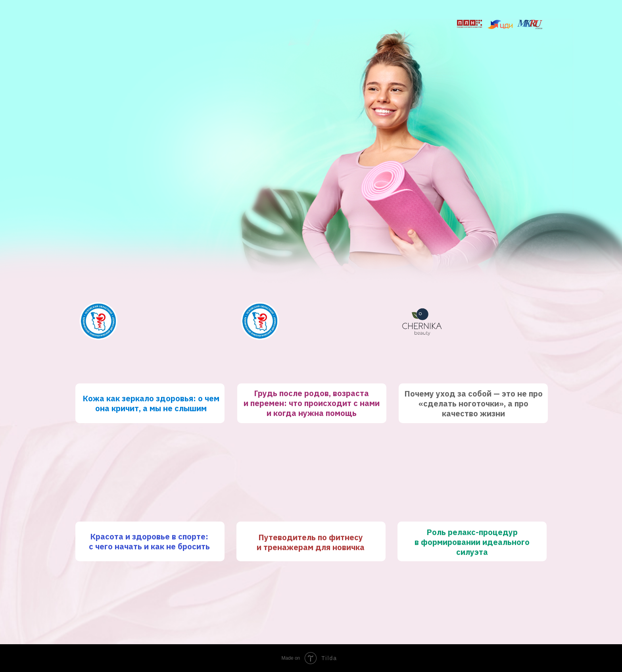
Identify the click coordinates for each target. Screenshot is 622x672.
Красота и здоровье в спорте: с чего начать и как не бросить (149, 541)
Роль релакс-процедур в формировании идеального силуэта (472, 542)
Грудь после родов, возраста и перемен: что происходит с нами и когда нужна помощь (312, 403)
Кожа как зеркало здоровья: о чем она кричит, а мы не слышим (151, 403)
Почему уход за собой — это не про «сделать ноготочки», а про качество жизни (473, 403)
